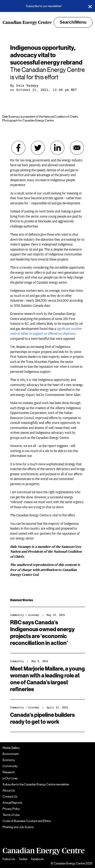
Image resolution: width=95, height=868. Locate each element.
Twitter (23, 859)
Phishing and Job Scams (18, 827)
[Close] (90, 6)
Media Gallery (11, 748)
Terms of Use (11, 815)
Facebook (37, 859)
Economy (34, 615)
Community (17, 615)
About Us (9, 790)
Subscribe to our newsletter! (44, 6)
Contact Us (10, 797)
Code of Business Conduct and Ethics (27, 821)
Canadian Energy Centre (27, 22)
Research (9, 772)
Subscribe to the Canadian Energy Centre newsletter (36, 784)
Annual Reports (12, 803)
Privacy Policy (11, 809)
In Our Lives (10, 778)
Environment (11, 754)
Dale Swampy (27, 86)
